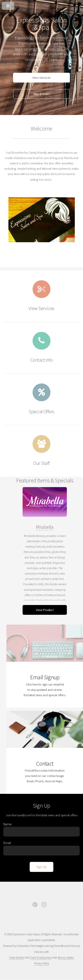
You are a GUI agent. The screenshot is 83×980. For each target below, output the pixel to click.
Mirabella (45, 527)
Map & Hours (42, 94)
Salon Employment (41, 958)
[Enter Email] (42, 851)
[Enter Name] (42, 832)
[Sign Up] (41, 867)
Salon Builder (16, 958)
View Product (45, 610)
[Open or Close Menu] (41, 5)
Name (8, 824)
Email (7, 843)
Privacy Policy (42, 963)
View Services (41, 78)
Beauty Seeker (66, 958)
